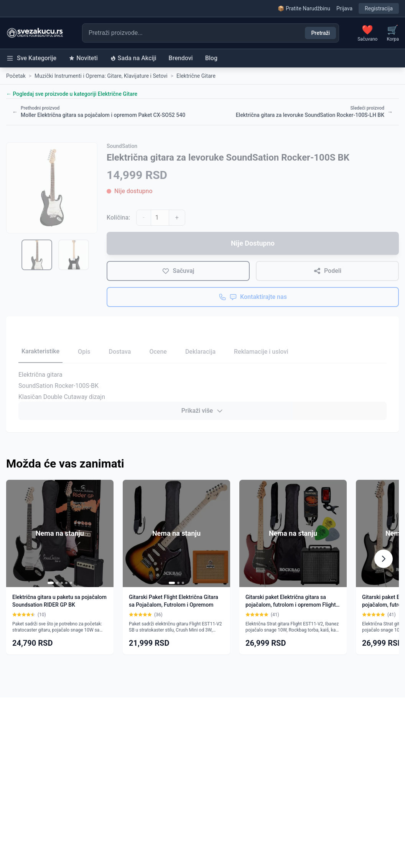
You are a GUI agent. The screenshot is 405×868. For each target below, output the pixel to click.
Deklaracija (200, 352)
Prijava (344, 8)
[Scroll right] (384, 559)
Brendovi (181, 58)
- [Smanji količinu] (143, 217)
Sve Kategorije (31, 58)
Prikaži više (202, 411)
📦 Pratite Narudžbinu (304, 8)
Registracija (379, 8)
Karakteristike (40, 351)
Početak (16, 76)
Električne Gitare (196, 76)
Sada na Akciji (133, 58)
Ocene (158, 352)
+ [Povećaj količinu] (177, 217)
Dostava (120, 352)
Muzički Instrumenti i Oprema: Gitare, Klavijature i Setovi (101, 76)
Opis (84, 352)
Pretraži (320, 33)
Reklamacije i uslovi (261, 352)
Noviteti (83, 58)
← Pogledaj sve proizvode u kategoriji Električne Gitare (72, 94)
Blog (211, 58)
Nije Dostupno (253, 243)
